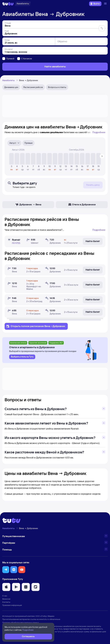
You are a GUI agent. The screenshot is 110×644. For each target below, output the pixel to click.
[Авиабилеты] (23, 4)
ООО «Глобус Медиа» (45, 616)
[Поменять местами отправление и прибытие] (102, 28)
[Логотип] (8, 4)
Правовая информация (12, 605)
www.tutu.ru (44, 619)
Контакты (6, 602)
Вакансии (6, 599)
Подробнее (99, 132)
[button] (6, 570)
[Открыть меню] (106, 4)
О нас (5, 596)
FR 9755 (16, 243)
